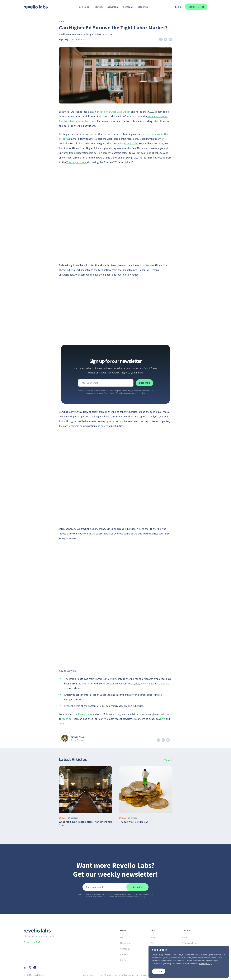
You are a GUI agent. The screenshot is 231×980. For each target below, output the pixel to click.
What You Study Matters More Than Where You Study (85, 823)
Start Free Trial (196, 7)
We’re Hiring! (32, 942)
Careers (124, 954)
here (163, 719)
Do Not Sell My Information (127, 975)
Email (184, 938)
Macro (63, 21)
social (62, 818)
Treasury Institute (76, 162)
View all (168, 760)
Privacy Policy (89, 975)
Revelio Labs (131, 143)
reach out (67, 719)
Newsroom (126, 943)
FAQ (153, 938)
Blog (153, 943)
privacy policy (140, 393)
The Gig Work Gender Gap (134, 822)
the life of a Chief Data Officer (113, 112)
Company (125, 949)
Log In (178, 7)
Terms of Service (105, 975)
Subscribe (145, 383)
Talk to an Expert (190, 943)
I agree (159, 971)
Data (123, 938)
